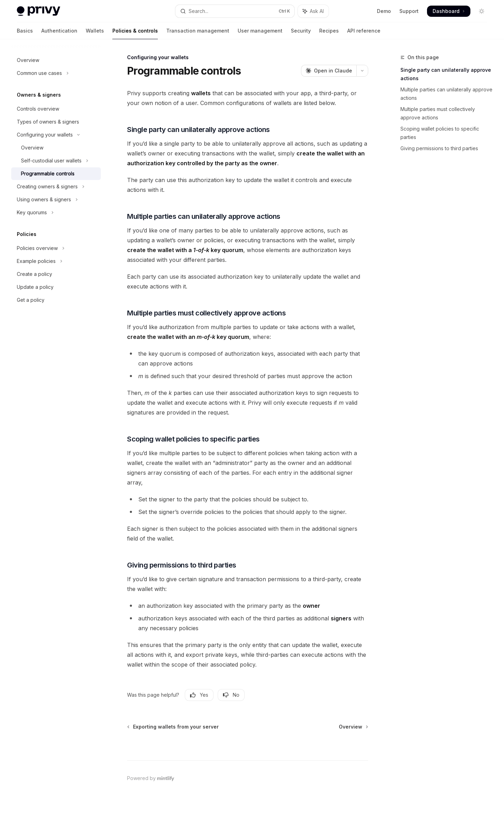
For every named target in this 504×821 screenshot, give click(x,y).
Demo (384, 11)
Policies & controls (135, 33)
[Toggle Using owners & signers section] (56, 200)
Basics (25, 33)
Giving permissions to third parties (439, 148)
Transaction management (198, 33)
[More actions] (362, 71)
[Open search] (235, 11)
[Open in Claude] (329, 71)
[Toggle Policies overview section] (56, 248)
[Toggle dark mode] (482, 11)
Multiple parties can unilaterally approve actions (446, 94)
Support (409, 11)
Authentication (59, 33)
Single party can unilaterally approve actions (446, 74)
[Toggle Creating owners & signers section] (56, 187)
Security (301, 33)
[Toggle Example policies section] (56, 261)
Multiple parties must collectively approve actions (438, 113)
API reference (364, 33)
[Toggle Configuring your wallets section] (56, 135)
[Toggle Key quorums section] (56, 213)
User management (260, 33)
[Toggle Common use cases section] (56, 73)
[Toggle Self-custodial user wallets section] (56, 161)
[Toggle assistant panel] (313, 11)
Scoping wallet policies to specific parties (440, 133)
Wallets (95, 33)
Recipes (329, 33)
